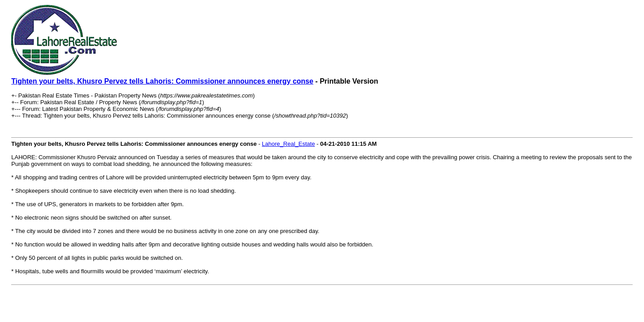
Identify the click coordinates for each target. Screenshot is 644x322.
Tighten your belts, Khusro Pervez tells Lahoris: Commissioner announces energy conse (162, 81)
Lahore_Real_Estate (289, 144)
